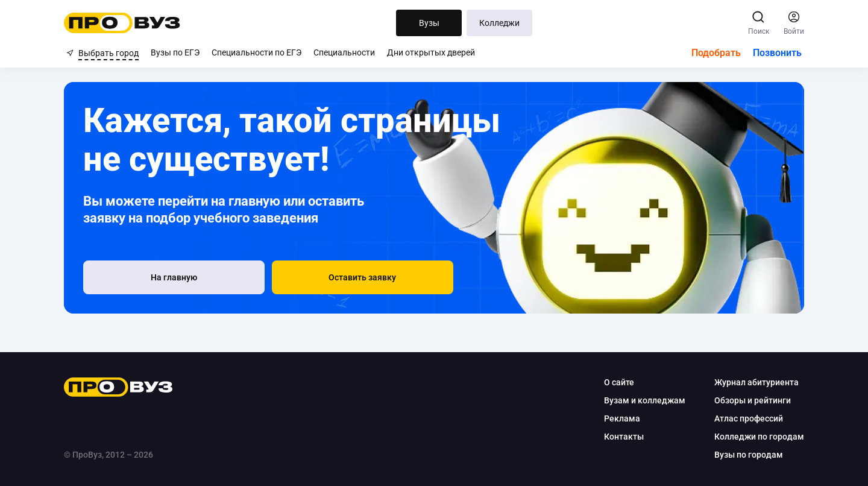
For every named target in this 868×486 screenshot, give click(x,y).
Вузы (429, 23)
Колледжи (499, 23)
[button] (295, 277)
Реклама (620, 418)
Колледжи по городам (757, 437)
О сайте (617, 382)
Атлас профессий (746, 418)
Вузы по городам (746, 455)
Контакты (621, 437)
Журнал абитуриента (754, 382)
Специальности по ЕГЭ (256, 52)
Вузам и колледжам (642, 400)
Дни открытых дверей (431, 52)
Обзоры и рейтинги (750, 400)
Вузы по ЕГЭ (175, 52)
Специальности (344, 52)
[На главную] (153, 277)
